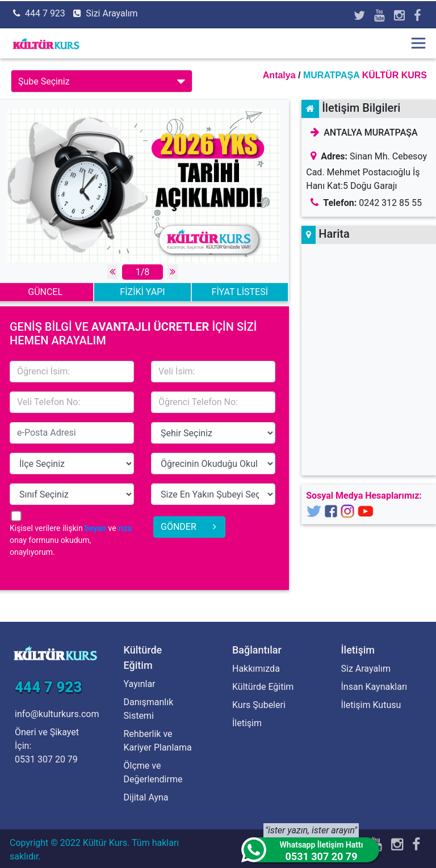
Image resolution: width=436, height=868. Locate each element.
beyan (95, 528)
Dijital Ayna (146, 797)
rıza (125, 528)
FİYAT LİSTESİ (240, 292)
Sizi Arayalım (112, 13)
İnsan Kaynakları (374, 687)
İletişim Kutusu (371, 705)
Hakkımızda (256, 669)
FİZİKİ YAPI (142, 292)
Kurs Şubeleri (259, 705)
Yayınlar (140, 684)
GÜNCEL (45, 292)
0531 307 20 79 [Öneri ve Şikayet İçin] (46, 759)
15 (213, 433)
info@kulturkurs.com (57, 714)
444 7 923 (45, 13)
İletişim (247, 723)
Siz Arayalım (366, 669)
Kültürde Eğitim (263, 687)
